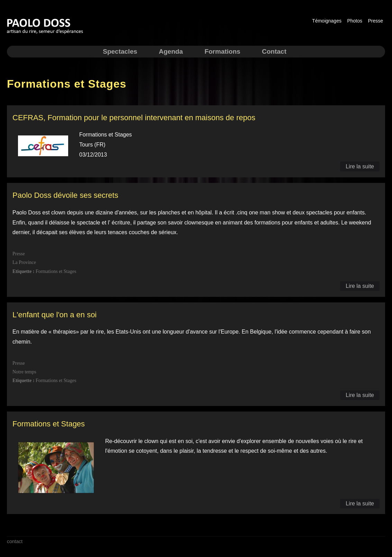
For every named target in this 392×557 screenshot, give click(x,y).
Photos (355, 21)
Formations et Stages (49, 424)
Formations (222, 51)
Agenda (171, 51)
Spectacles (120, 51)
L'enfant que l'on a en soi (54, 315)
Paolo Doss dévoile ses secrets (65, 195)
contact (15, 541)
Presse (375, 21)
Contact (274, 51)
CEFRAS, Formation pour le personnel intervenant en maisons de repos (134, 118)
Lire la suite (360, 166)
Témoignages (327, 21)
